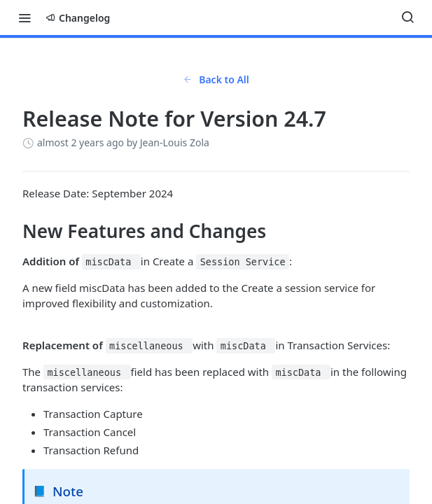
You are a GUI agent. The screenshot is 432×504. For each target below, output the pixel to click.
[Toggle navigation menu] (25, 17)
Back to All (216, 79)
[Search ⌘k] (407, 17)
